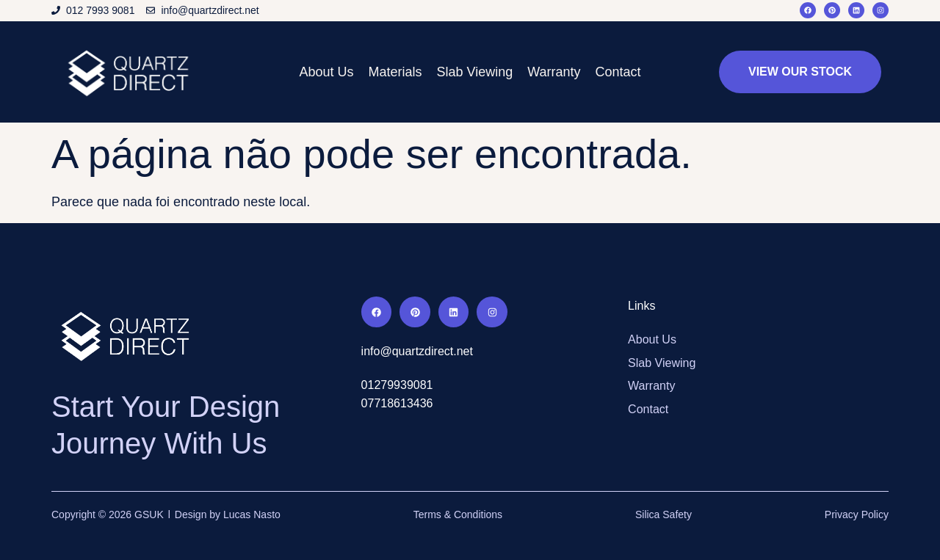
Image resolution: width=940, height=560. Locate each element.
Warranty (554, 72)
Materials (395, 72)
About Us (326, 72)
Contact (618, 72)
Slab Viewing (474, 72)
